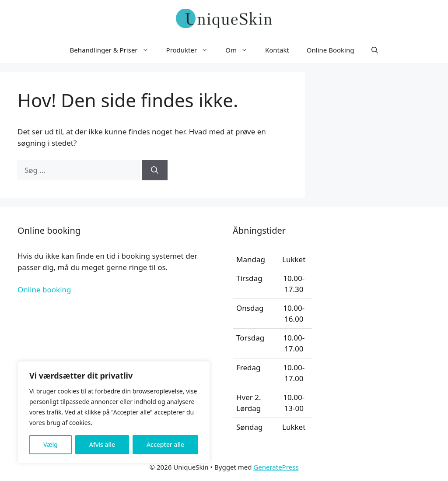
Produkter (192, 50)
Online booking (44, 290)
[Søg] (155, 170)
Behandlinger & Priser (114, 50)
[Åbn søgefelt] (375, 50)
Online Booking (331, 50)
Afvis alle (102, 444)
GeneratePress (276, 467)
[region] (114, 412)
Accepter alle (165, 444)
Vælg (51, 444)
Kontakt (277, 50)
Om (241, 50)
